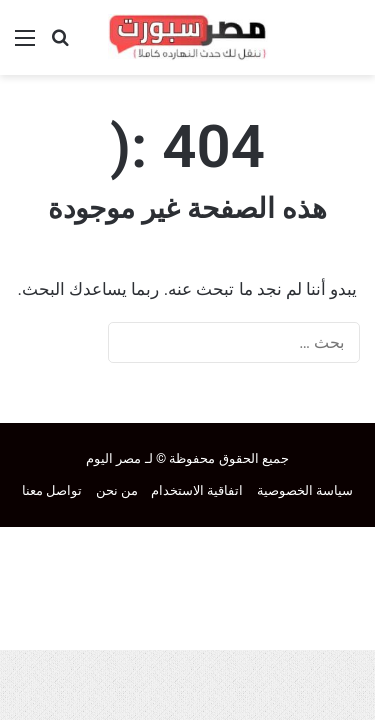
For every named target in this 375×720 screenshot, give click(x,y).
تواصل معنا (52, 490)
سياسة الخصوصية (305, 490)
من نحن (117, 490)
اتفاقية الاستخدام (197, 490)
